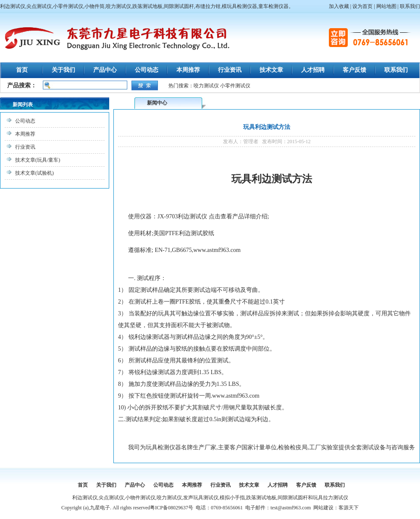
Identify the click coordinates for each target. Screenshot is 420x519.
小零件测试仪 (235, 86)
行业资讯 (230, 70)
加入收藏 (339, 6)
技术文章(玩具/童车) (38, 160)
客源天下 (349, 508)
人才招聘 (313, 70)
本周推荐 (188, 70)
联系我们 (410, 6)
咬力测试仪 (206, 86)
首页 (22, 70)
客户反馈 (354, 70)
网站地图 (386, 6)
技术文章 (271, 70)
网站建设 (323, 508)
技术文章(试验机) (34, 173)
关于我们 (63, 70)
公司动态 (147, 70)
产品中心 (105, 70)
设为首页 (362, 6)
